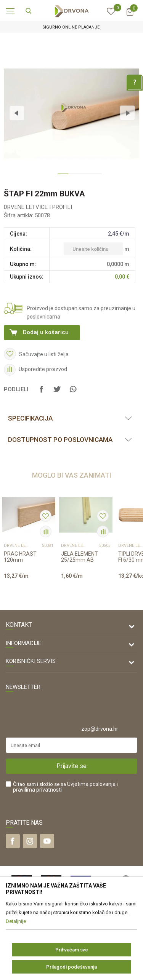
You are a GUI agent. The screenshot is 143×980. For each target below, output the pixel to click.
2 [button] (72, 177)
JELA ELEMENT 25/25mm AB (80, 557)
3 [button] (82, 177)
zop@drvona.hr (100, 729)
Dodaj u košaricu (46, 332)
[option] (71, 27)
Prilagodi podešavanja (71, 967)
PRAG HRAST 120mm (20, 557)
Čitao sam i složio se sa (65, 787)
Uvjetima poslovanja (91, 784)
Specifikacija (30, 418)
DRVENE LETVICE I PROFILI (38, 207)
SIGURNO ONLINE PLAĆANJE (71, 27)
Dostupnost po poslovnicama (60, 440)
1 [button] (61, 177)
